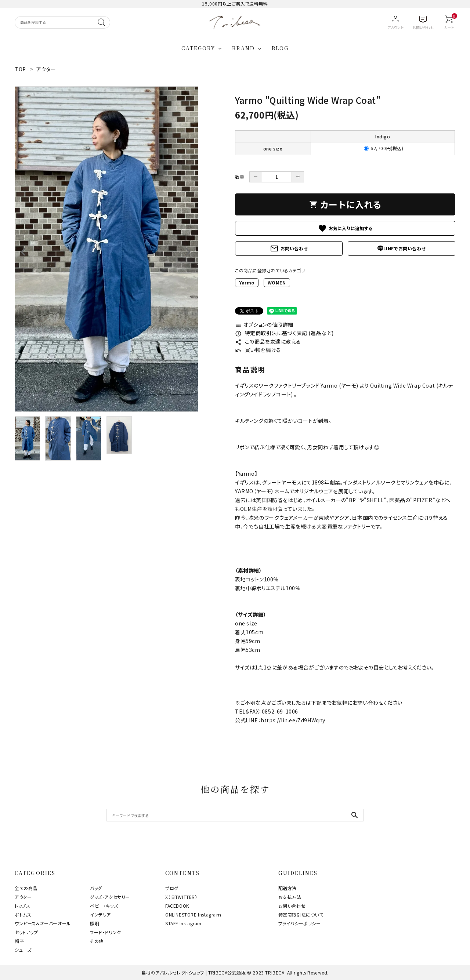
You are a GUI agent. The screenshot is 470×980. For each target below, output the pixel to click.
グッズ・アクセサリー (110, 897)
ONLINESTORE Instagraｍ (193, 914)
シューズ (23, 950)
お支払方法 (290, 897)
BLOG (280, 48)
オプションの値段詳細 (264, 324)
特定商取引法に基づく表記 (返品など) (284, 333)
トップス (22, 906)
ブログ (172, 888)
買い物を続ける (258, 350)
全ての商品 (26, 888)
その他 (97, 941)
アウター (23, 897)
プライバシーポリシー (300, 923)
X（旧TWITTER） (181, 897)
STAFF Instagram (183, 923)
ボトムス (23, 914)
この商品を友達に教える (268, 341)
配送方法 (288, 888)
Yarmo (247, 282)
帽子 (19, 941)
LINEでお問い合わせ (402, 248)
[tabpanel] (106, 249)
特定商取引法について (301, 914)
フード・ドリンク (106, 932)
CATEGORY (198, 48)
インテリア (100, 914)
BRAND (243, 48)
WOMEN (277, 282)
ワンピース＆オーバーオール (43, 923)
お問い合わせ (289, 248)
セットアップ (26, 932)
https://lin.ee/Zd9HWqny (293, 720)
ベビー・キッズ (104, 906)
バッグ (96, 888)
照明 (95, 923)
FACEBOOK (177, 906)
